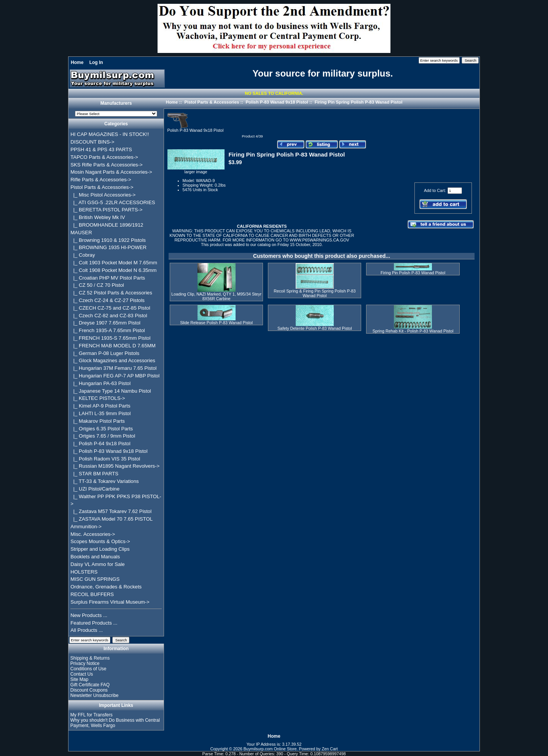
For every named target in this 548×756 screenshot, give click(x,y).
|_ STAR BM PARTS (94, 474)
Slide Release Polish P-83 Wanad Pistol (216, 323)
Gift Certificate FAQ (90, 685)
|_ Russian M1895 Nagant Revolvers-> (115, 466)
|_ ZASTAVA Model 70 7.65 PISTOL (112, 519)
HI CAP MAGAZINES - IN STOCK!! (110, 134)
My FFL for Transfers (92, 715)
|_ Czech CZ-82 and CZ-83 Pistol (109, 316)
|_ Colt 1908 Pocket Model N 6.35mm (113, 270)
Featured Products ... (94, 623)
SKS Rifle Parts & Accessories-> (106, 165)
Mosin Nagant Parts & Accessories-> (111, 172)
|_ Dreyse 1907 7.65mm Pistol (105, 323)
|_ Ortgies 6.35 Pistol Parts (102, 429)
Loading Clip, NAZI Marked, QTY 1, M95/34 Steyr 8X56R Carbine (216, 296)
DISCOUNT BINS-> (92, 142)
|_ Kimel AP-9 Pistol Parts (100, 406)
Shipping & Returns (90, 658)
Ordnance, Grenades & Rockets (106, 587)
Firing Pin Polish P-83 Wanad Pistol (413, 273)
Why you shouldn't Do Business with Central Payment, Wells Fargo (115, 723)
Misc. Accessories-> (93, 534)
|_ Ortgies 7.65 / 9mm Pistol (103, 436)
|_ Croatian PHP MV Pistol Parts (108, 278)
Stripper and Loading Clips (100, 549)
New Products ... (89, 615)
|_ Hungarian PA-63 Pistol (100, 383)
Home (77, 62)
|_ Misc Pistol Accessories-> (103, 195)
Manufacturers (116, 104)
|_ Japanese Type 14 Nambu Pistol (111, 391)
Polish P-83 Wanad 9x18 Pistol (277, 102)
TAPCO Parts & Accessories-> (104, 157)
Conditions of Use (88, 669)
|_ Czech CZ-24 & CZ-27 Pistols (108, 300)
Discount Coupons (89, 690)
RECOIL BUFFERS (92, 594)
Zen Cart (330, 749)
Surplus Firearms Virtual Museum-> (110, 602)
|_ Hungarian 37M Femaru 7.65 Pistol (113, 368)
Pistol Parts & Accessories (212, 102)
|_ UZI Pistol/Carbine (95, 489)
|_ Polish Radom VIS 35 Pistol (105, 459)
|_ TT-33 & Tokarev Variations (104, 481)
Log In (96, 62)
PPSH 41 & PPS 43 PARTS (101, 149)
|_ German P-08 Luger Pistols (105, 353)
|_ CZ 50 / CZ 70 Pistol (97, 285)
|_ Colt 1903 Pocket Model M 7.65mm (114, 263)
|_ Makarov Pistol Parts (98, 421)
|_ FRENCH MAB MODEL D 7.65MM (113, 346)
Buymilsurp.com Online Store (270, 749)
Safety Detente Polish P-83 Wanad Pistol (315, 328)
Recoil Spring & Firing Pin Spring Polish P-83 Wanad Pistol (315, 293)
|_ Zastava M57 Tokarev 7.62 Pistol (111, 511)
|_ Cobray (83, 255)
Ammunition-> (86, 527)
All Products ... (87, 630)
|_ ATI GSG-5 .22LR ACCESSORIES (113, 202)
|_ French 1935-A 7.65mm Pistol (108, 330)
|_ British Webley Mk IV (98, 217)
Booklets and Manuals (95, 557)
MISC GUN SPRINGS (95, 579)
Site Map (79, 679)
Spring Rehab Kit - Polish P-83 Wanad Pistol (413, 331)
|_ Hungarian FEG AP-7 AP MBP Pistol (115, 376)
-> (102, 187)
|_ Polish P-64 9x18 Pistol (100, 444)
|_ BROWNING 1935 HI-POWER (108, 247)
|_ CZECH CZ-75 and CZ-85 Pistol (110, 308)
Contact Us (82, 674)
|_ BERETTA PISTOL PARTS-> (106, 210)
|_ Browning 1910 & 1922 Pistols (108, 240)
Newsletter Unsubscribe (95, 695)
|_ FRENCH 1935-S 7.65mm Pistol (110, 338)
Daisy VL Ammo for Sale (97, 564)
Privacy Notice (85, 663)
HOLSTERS (84, 572)
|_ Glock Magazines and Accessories (113, 360)
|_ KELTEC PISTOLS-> (98, 398)
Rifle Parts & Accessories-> (101, 180)
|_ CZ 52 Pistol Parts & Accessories (111, 293)
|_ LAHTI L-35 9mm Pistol (100, 413)
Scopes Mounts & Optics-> (100, 541)
